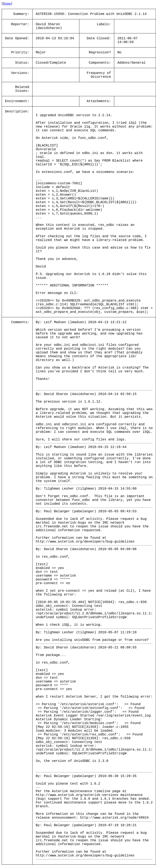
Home (7, 3)
